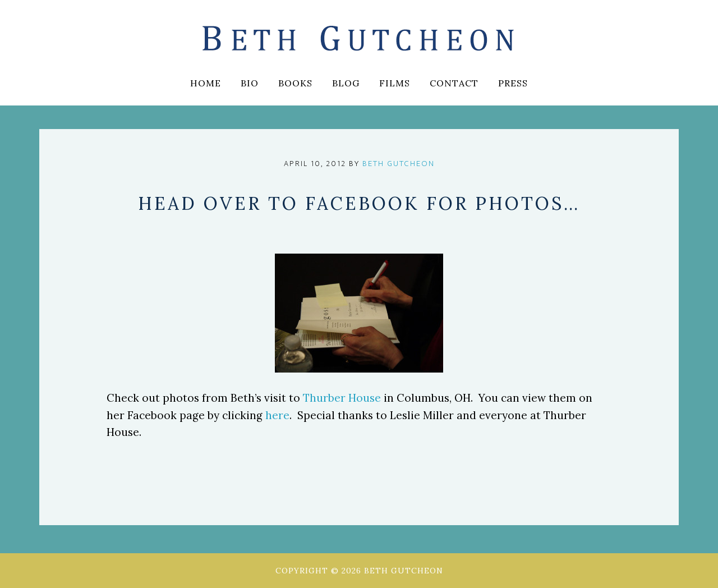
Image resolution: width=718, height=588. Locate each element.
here (277, 415)
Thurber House (342, 398)
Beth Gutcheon (359, 39)
